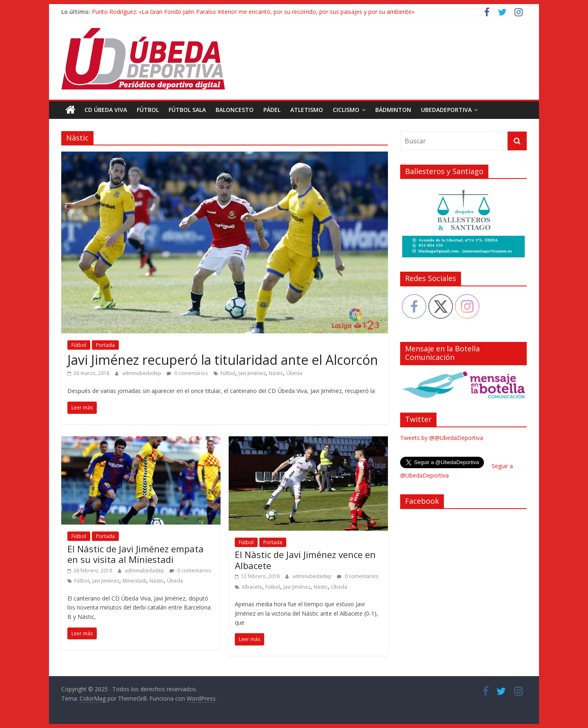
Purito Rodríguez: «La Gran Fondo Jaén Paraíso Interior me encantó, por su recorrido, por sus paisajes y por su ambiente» (253, 12)
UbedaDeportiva (446, 110)
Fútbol (148, 110)
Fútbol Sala (187, 110)
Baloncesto (235, 110)
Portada (105, 345)
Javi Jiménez (252, 373)
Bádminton (393, 110)
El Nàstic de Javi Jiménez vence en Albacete (305, 560)
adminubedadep (142, 373)
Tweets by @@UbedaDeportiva (442, 438)
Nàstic (276, 373)
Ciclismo (346, 110)
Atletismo (307, 110)
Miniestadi (134, 581)
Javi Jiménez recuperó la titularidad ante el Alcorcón (223, 360)
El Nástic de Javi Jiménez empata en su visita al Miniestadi (136, 554)
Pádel (272, 110)
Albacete (252, 587)
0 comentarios (187, 373)
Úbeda (294, 373)
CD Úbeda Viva (106, 110)
